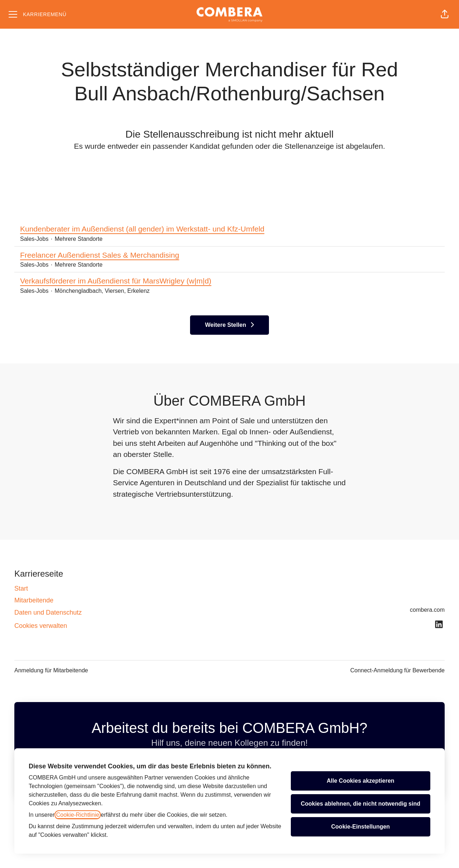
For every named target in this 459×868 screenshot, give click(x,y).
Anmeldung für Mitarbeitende (51, 670)
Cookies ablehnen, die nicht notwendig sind (361, 804)
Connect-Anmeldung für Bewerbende (398, 670)
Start (21, 588)
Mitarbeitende (34, 600)
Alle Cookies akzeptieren (361, 781)
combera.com (427, 610)
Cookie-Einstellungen (361, 827)
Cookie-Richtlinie (77, 815)
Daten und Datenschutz (48, 612)
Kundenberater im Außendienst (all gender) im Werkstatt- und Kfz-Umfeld (142, 229)
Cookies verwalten (41, 626)
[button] (445, 14)
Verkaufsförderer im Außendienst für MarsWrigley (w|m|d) (116, 281)
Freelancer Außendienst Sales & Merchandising (100, 255)
